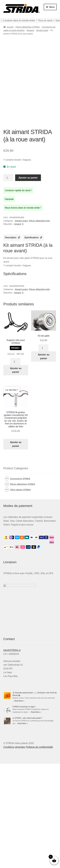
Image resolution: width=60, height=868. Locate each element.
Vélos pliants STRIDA (20, 490)
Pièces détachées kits (39, 221)
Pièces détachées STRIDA (28, 27)
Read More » (10, 781)
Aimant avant (42, 30)
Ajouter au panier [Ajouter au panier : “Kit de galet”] (44, 356)
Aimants (30, 30)
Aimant (18, 224)
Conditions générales (14, 851)
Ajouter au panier (28, 178)
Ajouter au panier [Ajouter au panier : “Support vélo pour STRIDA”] (16, 370)
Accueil (10, 27)
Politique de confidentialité (39, 851)
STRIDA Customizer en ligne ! (15, 775)
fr (23, 224)
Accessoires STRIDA (20, 479)
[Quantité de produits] (8, 178)
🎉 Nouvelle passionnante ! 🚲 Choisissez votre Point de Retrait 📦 (30, 728)
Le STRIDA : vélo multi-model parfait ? (18, 822)
